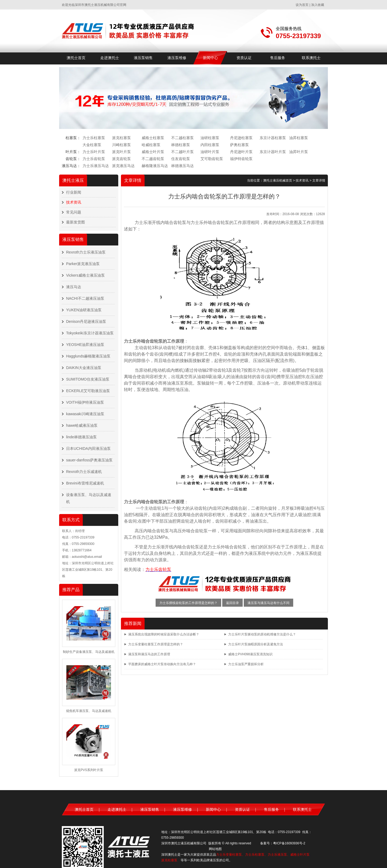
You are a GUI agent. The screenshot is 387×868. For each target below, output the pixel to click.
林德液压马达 (182, 166)
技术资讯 (74, 202)
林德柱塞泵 (181, 145)
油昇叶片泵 (299, 152)
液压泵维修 (177, 58)
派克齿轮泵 (121, 159)
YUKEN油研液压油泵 (84, 310)
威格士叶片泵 (153, 152)
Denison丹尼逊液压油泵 (86, 321)
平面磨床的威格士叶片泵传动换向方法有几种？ (162, 664)
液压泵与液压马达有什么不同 (268, 603)
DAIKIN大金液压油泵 (84, 368)
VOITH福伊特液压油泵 (85, 402)
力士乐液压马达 (96, 166)
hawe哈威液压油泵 (82, 425)
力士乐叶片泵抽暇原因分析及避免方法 (256, 644)
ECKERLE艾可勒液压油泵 (88, 391)
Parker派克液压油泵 (83, 264)
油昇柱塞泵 (299, 138)
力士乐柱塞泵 (94, 138)
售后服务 (278, 58)
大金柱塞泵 (92, 145)
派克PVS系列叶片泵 (89, 770)
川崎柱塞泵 (121, 145)
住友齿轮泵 (181, 159)
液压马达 (74, 287)
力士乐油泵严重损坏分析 (246, 664)
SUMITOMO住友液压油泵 (88, 379)
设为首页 (302, 5)
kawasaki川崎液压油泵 (85, 414)
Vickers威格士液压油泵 (85, 275)
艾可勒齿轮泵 (212, 159)
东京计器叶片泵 (273, 152)
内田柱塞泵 (210, 145)
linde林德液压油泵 (81, 437)
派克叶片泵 (121, 152)
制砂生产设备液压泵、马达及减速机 (89, 652)
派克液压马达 (123, 166)
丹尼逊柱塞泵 (241, 138)
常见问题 (74, 212)
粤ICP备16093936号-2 (289, 843)
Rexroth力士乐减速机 (84, 472)
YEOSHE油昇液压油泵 (85, 345)
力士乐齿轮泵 (94, 159)
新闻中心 (210, 58)
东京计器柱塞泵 (273, 138)
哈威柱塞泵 (151, 145)
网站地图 (215, 849)
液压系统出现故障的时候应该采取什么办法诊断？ (164, 634)
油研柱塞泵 (210, 138)
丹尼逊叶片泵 (241, 152)
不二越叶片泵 (182, 152)
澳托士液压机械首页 (278, 180)
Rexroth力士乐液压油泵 (86, 252)
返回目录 (232, 603)
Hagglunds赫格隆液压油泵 (88, 356)
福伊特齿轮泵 (241, 159)
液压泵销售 (143, 58)
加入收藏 (318, 5)
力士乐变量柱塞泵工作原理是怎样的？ (156, 644)
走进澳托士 (110, 58)
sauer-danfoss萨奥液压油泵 (89, 460)
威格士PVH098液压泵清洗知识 (250, 654)
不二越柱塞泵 (182, 138)
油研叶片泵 (210, 152)
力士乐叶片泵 (94, 152)
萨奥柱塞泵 (239, 145)
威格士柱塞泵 (153, 138)
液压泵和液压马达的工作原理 (149, 654)
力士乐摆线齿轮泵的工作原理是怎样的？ (188, 603)
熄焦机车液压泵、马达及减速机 (89, 711)
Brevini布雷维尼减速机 (85, 483)
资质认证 (244, 58)
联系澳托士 (311, 58)
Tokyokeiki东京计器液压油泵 (90, 333)
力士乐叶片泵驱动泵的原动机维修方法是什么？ (262, 634)
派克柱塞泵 (121, 138)
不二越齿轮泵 (153, 159)
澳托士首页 (76, 58)
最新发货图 (76, 222)
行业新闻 (74, 192)
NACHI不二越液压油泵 (85, 298)
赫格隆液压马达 (155, 166)
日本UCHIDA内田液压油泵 (88, 449)
